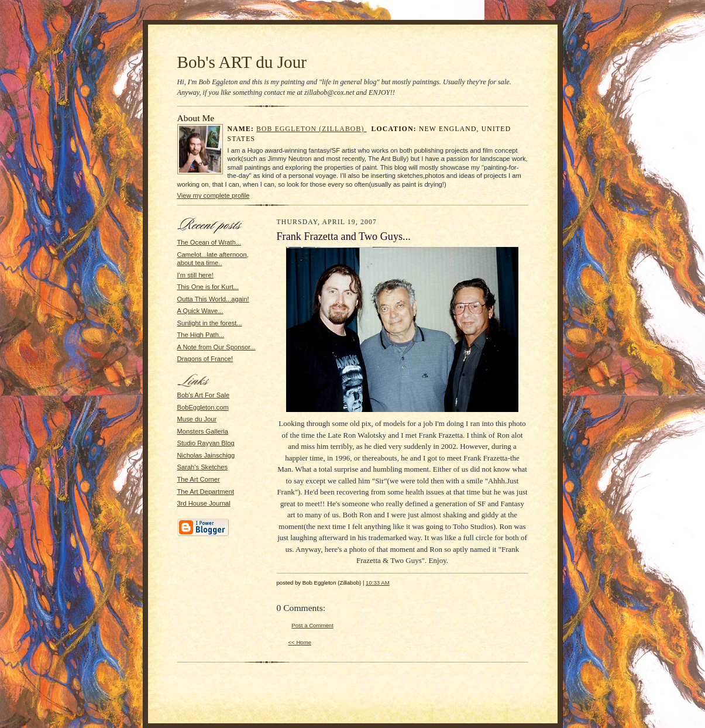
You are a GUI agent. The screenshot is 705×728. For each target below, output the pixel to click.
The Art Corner (199, 479)
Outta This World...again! (213, 299)
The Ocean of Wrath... (209, 242)
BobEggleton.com (203, 407)
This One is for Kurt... (208, 287)
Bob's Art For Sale (204, 395)
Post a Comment (312, 625)
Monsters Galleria (203, 431)
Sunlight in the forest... (210, 323)
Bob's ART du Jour (242, 62)
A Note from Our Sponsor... (216, 347)
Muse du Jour (197, 419)
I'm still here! (195, 275)
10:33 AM (378, 583)
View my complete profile (214, 195)
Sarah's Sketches (203, 467)
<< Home (300, 642)
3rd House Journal (204, 503)
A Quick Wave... (200, 311)
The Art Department (206, 492)
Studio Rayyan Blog (206, 443)
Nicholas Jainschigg (206, 455)
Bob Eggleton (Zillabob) (312, 129)
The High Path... (201, 335)
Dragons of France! (205, 359)
